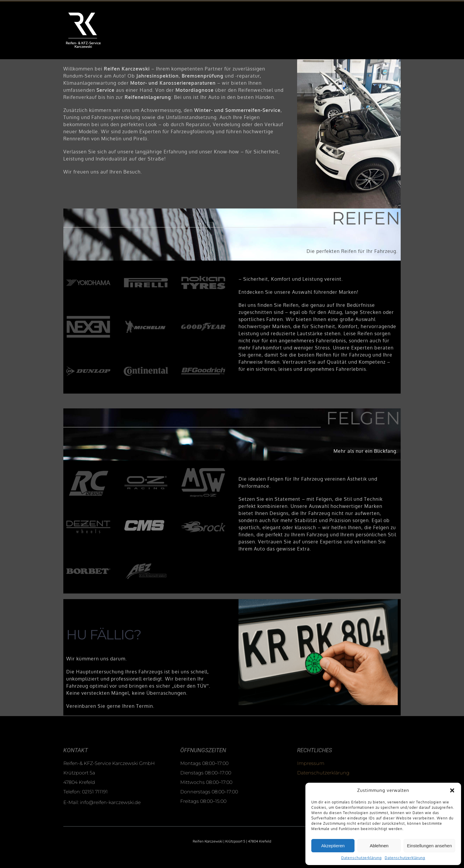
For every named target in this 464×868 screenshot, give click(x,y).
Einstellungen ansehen (429, 846)
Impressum (311, 763)
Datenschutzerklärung (361, 858)
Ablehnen (379, 846)
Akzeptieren (333, 846)
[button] (452, 790)
